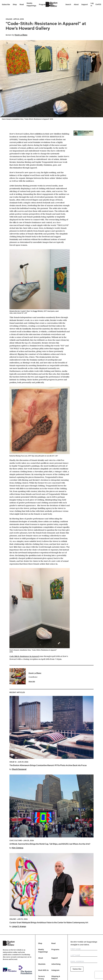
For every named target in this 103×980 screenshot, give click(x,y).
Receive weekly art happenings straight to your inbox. (84, 943)
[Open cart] (98, 4)
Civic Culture (16, 840)
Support (85, 4)
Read (22, 4)
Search (68, 4)
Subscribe (6, 4)
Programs (43, 4)
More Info (32, 682)
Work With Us (43, 970)
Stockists (42, 964)
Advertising (56, 964)
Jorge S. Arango (19, 926)
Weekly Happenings (43, 951)
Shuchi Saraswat (19, 769)
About (76, 4)
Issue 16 (13, 762)
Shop (15, 4)
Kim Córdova (18, 848)
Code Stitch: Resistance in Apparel (24, 656)
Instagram (55, 970)
